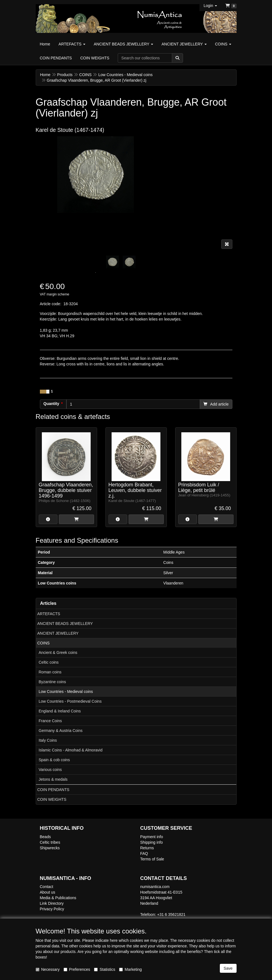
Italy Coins (48, 740)
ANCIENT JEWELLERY (58, 633)
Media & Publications (58, 898)
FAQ (144, 853)
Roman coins (50, 672)
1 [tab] (96, 273)
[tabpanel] (112, 262)
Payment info (152, 837)
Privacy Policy (52, 909)
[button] (210, 6)
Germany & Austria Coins (61, 731)
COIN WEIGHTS (52, 799)
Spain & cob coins (54, 760)
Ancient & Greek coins (58, 652)
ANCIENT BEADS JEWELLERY (65, 624)
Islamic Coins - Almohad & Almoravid (71, 750)
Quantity (51, 404)
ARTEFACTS (49, 614)
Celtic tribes (50, 842)
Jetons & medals (53, 779)
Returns (147, 848)
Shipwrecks (50, 848)
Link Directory (52, 903)
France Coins (50, 721)
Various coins (50, 770)
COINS (44, 643)
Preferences (77, 969)
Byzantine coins (52, 682)
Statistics (105, 969)
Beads (45, 837)
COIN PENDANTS (53, 790)
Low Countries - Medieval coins (66, 692)
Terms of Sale (152, 859)
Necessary (48, 969)
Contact (47, 887)
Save (228, 968)
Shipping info (152, 842)
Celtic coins (49, 662)
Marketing (130, 969)
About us (48, 892)
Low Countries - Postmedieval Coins (70, 701)
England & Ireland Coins (60, 711)
